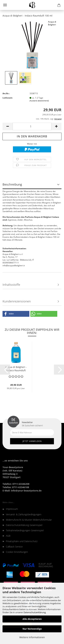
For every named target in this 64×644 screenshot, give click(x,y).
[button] (16, 314)
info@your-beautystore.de (26, 491)
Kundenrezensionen (17, 301)
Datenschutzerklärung (35, 612)
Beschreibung (12, 184)
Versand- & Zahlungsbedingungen (24, 514)
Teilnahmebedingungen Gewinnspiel (25, 530)
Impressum (12, 509)
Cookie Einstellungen (17, 552)
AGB (8, 536)
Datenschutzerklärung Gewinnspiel (24, 525)
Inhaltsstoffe (11, 285)
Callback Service (14, 547)
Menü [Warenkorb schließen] (5, 5)
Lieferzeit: (8, 98)
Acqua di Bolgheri (52, 23)
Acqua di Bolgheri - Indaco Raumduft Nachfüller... (16, 369)
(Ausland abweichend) (39, 101)
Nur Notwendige (32, 629)
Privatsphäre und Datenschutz (22, 541)
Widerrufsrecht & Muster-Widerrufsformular (29, 520)
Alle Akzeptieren (32, 619)
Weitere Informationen (32, 637)
